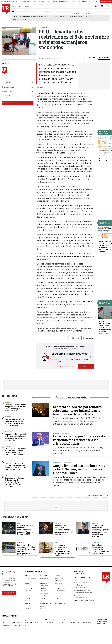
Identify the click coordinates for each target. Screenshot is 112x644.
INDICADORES (100, 11)
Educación (21, 542)
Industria (8, 431)
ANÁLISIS (70, 11)
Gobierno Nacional (76, 17)
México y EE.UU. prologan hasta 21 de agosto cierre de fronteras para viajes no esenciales (105, 327)
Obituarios (43, 598)
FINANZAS (18, 11)
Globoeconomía (61, 591)
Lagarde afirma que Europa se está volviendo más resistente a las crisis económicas (79, 440)
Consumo (28, 583)
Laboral (8, 476)
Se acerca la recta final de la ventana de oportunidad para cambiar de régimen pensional (15, 482)
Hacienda (8, 402)
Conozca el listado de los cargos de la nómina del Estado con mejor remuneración (15, 408)
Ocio (57, 598)
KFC (86, 17)
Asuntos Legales (30, 578)
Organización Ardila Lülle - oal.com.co (102, 621)
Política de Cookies (80, 598)
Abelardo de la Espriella (59, 17)
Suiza (19, 523)
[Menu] (13, 11)
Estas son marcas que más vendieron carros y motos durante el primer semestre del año (15, 466)
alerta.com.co (6, 625)
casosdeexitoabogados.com (12, 622)
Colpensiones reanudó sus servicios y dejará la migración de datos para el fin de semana (100, 531)
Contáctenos (78, 585)
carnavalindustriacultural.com (34, 622)
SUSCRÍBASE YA (86, 366)
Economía (58, 523)
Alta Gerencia (45, 575)
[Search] (96, 6)
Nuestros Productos (80, 582)
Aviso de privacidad (80, 588)
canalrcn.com (51, 622)
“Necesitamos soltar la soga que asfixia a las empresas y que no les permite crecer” (15, 422)
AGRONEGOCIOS (60, 11)
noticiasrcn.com (74, 622)
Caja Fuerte (44, 578)
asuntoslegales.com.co (10, 620)
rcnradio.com (62, 622)
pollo (91, 17)
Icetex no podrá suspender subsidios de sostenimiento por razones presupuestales (26, 549)
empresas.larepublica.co (42, 620)
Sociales (28, 609)
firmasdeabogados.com (61, 620)
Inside (57, 596)
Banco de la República (21, 20)
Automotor (9, 461)
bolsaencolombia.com (80, 620)
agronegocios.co (26, 620)
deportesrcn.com (19, 625)
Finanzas (28, 591)
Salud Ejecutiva (60, 603)
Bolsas (7, 446)
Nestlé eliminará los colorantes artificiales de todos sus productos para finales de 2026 (26, 530)
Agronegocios (30, 575)
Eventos (58, 588)
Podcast (28, 603)
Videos (42, 609)
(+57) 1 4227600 (7, 586)
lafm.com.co (86, 622)
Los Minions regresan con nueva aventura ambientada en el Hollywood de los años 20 (63, 550)
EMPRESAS (34, 11)
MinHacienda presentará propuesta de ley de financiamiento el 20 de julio (64, 530)
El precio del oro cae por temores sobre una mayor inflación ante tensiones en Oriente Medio (77, 411)
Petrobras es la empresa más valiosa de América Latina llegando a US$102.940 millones (15, 452)
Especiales (44, 588)
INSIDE (107, 11)
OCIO (40, 11)
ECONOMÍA (26, 11)
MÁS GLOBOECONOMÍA (97, 496)
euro (32, 20)
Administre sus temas (11, 103)
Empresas (28, 588)
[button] (39, 357)
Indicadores (29, 596)
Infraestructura (45, 596)
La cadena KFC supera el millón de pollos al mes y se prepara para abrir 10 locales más (16, 437)
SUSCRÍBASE (106, 2)
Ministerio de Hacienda (41, 17)
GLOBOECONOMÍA (48, 11)
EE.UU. (56, 542)
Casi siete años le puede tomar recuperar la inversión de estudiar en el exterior (101, 549)
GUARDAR (104, 58)
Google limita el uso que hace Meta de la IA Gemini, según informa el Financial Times (79, 469)
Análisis (57, 575)
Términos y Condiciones (82, 590)
